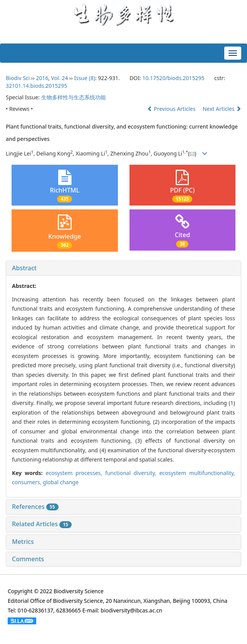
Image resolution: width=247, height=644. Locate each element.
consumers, (27, 482)
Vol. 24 (60, 78)
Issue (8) (85, 78)
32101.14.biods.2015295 (36, 86)
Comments (28, 559)
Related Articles (42, 524)
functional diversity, (132, 473)
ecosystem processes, (76, 473)
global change (61, 482)
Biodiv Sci (18, 78)
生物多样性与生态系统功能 (74, 97)
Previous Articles (172, 109)
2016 (42, 78)
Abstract (24, 268)
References (35, 507)
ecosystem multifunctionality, (197, 473)
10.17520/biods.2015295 (174, 78)
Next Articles (222, 109)
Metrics (23, 542)
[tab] (123, 268)
